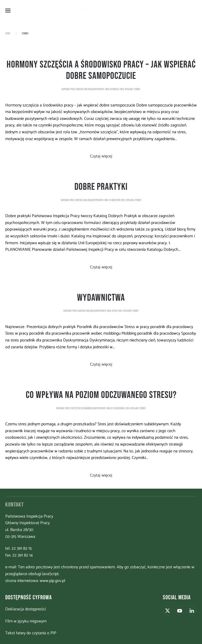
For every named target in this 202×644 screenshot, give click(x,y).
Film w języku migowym (25, 621)
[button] (8, 11)
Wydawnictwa (101, 298)
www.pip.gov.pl (52, 581)
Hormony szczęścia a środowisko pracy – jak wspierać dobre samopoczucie (101, 70)
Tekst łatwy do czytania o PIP (30, 633)
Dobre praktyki (101, 187)
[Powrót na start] (101, 11)
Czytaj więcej (101, 156)
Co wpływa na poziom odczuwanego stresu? (101, 395)
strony (137, 89)
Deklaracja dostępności (25, 609)
